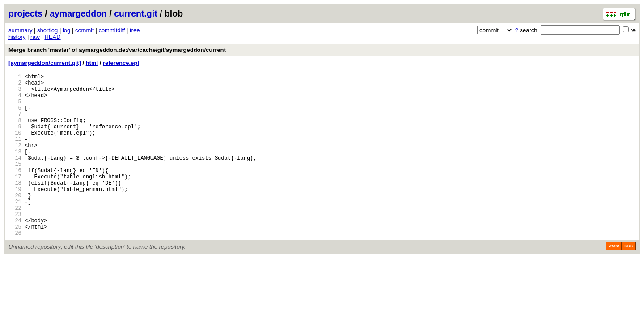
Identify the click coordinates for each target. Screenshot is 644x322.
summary (20, 30)
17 (15, 199)
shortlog (47, 30)
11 (15, 154)
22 (15, 237)
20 (15, 222)
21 (15, 230)
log (66, 30)
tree (135, 30)
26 (15, 268)
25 (15, 260)
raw (35, 37)
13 (15, 169)
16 (15, 192)
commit (85, 30)
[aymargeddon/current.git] (45, 63)
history (17, 37)
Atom (614, 281)
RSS (629, 281)
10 (15, 146)
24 (15, 252)
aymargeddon (78, 13)
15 (15, 184)
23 (15, 245)
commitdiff (112, 30)
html (92, 63)
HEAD (52, 37)
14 (15, 176)
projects (25, 13)
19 (15, 214)
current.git (136, 13)
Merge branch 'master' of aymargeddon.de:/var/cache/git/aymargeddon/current (117, 50)
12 (15, 161)
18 (15, 207)
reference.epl (121, 63)
